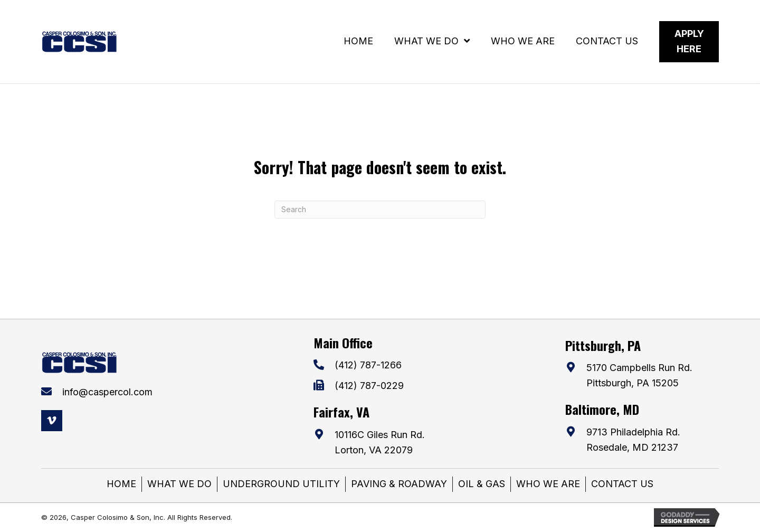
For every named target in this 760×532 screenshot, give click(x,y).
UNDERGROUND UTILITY (281, 484)
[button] (52, 421)
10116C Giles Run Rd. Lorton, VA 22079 (380, 442)
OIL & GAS (482, 484)
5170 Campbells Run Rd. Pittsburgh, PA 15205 (639, 375)
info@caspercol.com (107, 392)
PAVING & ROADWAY (399, 484)
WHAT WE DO (179, 484)
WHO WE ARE (548, 484)
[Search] (380, 210)
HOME (121, 484)
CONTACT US (622, 484)
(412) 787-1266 (368, 365)
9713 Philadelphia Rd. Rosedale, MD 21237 (633, 440)
